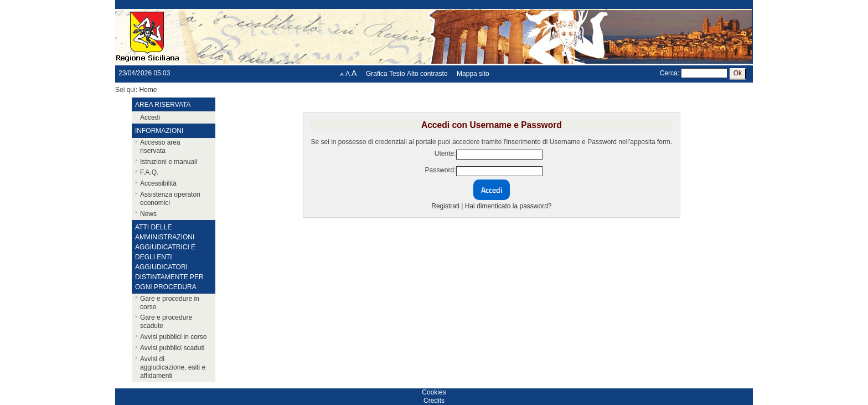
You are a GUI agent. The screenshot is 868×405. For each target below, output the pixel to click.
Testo (397, 74)
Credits (434, 401)
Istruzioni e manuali (169, 162)
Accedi (150, 117)
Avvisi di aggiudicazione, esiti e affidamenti (173, 367)
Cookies (434, 392)
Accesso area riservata (160, 147)
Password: (440, 170)
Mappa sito (473, 74)
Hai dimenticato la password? (508, 206)
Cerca (669, 73)
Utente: (445, 153)
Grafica (377, 74)
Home (148, 90)
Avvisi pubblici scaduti (172, 348)
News (148, 214)
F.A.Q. (149, 172)
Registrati (445, 206)
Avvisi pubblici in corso (174, 337)
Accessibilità (158, 183)
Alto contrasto (427, 74)
